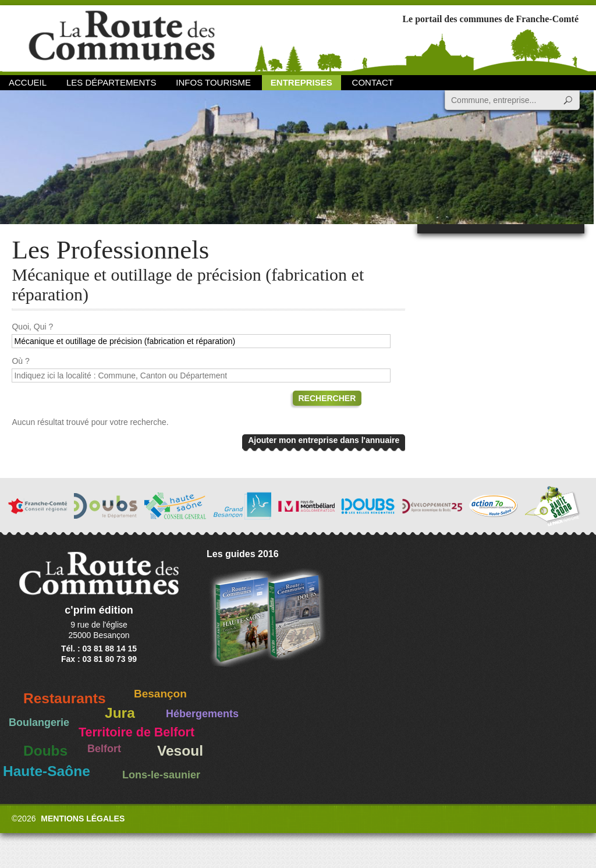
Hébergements (202, 714)
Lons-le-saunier (161, 775)
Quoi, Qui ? (32, 327)
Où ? (20, 361)
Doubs (45, 751)
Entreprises (301, 82)
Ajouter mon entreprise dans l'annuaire (324, 440)
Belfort (104, 749)
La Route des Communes (122, 38)
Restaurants (65, 698)
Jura (120, 713)
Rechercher (327, 398)
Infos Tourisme (213, 82)
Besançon (160, 694)
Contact (373, 82)
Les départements (111, 82)
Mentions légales (83, 819)
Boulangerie (39, 722)
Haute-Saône (47, 771)
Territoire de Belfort (136, 732)
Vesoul (180, 751)
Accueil (28, 82)
